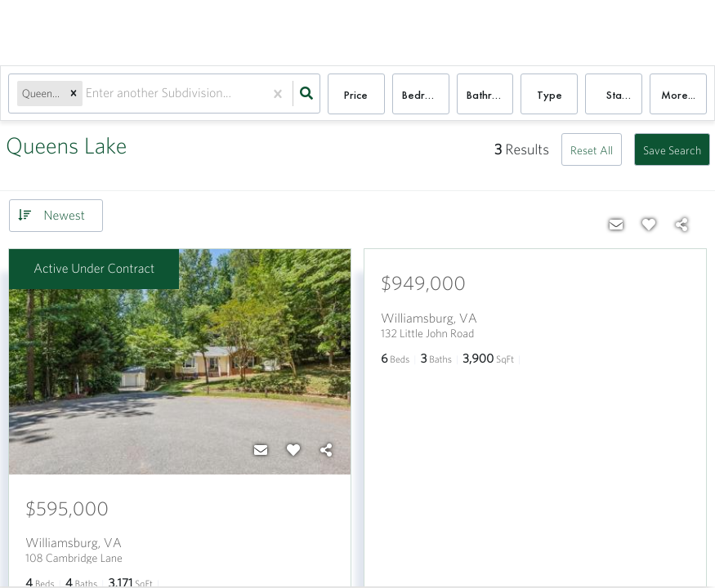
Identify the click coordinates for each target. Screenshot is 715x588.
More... (678, 95)
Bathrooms (490, 95)
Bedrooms (426, 95)
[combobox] (87, 94)
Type (550, 95)
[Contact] (261, 450)
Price (356, 95)
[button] (74, 94)
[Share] (326, 450)
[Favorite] (293, 450)
